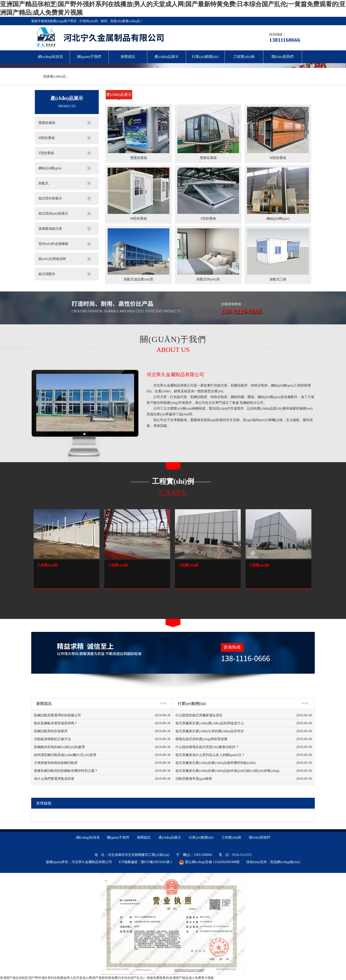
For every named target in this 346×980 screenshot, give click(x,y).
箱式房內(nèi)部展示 (53, 214)
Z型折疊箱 (46, 153)
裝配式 (43, 183)
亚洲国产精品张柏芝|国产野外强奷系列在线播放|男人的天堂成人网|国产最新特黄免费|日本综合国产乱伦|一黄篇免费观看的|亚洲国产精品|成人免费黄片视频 (107, 978)
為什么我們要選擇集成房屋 (54, 779)
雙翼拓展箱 (47, 123)
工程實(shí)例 (244, 57)
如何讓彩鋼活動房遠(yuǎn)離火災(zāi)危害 (65, 755)
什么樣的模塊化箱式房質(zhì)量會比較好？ (207, 747)
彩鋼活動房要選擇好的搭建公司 (57, 715)
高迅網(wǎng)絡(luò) (285, 862)
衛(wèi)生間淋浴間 (52, 259)
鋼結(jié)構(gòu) (50, 168)
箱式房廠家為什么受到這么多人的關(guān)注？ (210, 755)
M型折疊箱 (47, 138)
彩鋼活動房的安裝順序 (51, 731)
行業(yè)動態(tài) (205, 57)
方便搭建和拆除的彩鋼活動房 (56, 763)
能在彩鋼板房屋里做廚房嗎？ (56, 723)
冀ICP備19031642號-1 (157, 862)
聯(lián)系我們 (283, 57)
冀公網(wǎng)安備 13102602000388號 (209, 862)
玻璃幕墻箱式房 (50, 229)
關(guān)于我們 (89, 57)
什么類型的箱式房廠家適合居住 (199, 715)
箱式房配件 (47, 274)
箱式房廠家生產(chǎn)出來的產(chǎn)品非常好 (210, 731)
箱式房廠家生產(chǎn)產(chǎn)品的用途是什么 (210, 723)
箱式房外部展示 (50, 198)
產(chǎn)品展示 (167, 57)
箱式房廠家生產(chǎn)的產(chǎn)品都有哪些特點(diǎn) (216, 763)
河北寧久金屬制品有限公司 (175, 375)
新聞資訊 (128, 57)
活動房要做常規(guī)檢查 (194, 779)
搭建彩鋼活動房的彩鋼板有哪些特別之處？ (66, 771)
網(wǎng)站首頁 (50, 57)
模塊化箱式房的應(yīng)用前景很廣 (201, 739)
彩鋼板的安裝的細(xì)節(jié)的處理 (59, 747)
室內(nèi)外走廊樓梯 (53, 244)
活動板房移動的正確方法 (52, 739)
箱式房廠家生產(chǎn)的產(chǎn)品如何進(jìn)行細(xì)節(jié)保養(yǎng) (227, 771)
